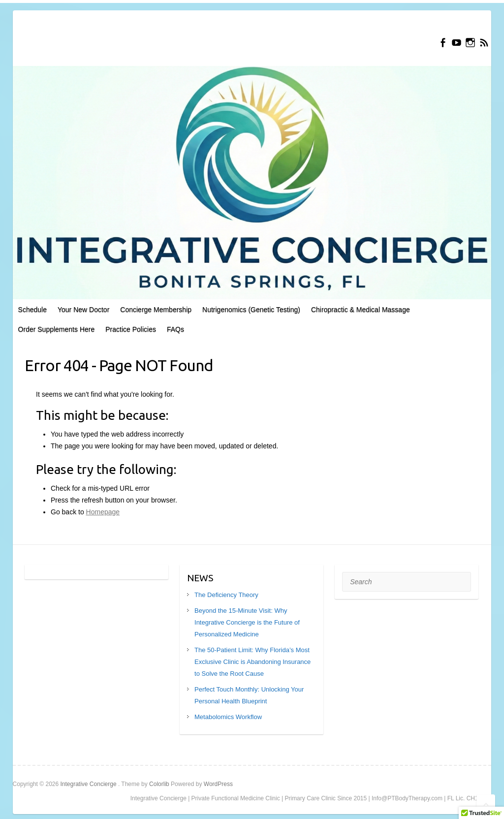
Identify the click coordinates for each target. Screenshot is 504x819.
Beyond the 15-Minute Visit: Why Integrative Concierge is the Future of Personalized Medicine (247, 622)
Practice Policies (131, 329)
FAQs (175, 329)
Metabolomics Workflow (228, 717)
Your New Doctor (83, 310)
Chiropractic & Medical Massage (361, 310)
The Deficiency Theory (226, 595)
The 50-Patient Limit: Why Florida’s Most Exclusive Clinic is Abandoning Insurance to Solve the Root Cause (252, 662)
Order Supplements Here (57, 329)
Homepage (103, 512)
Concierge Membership (156, 310)
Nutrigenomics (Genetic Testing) (251, 310)
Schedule (32, 310)
